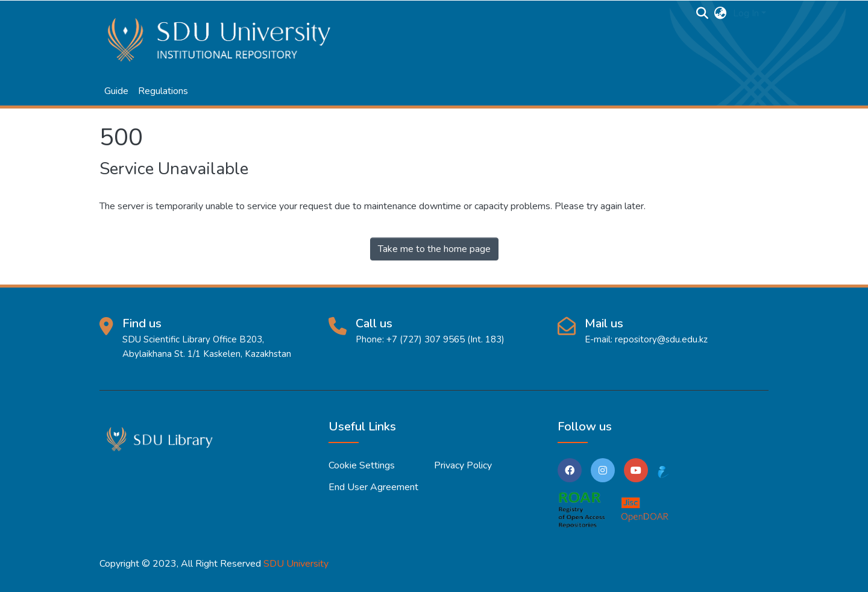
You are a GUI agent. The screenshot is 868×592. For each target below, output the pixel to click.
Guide (116, 91)
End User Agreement (373, 487)
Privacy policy (463, 465)
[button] (721, 13)
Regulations (163, 91)
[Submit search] (703, 13)
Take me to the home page (434, 249)
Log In (746, 13)
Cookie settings (362, 465)
